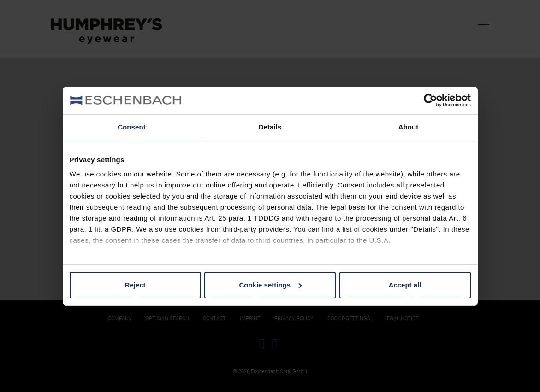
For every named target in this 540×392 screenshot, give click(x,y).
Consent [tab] (132, 127)
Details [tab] (270, 127)
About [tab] (409, 127)
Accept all (405, 285)
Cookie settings (270, 285)
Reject (135, 285)
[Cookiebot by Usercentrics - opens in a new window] (430, 100)
